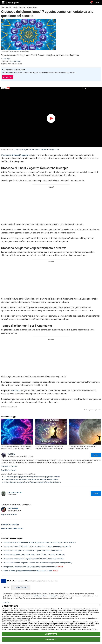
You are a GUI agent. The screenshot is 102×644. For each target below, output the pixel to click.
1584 (27, 611)
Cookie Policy (93, 629)
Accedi (98, 3)
